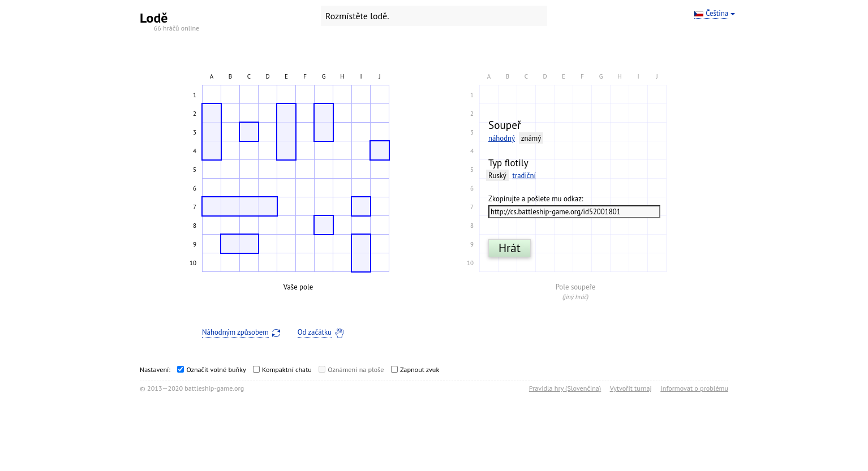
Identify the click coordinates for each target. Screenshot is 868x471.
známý (531, 138)
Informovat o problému (694, 388)
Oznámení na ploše (356, 370)
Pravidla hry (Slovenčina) (565, 388)
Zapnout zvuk (420, 370)
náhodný (502, 138)
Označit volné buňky (216, 370)
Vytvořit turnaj (631, 388)
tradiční (524, 176)
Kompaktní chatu (287, 370)
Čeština (717, 14)
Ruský (497, 176)
